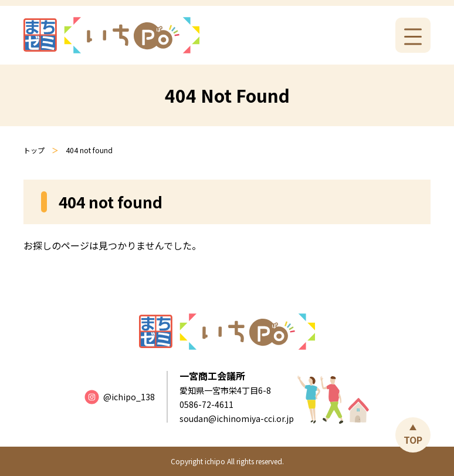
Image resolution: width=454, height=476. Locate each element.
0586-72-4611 (206, 404)
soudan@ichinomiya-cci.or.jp (237, 418)
